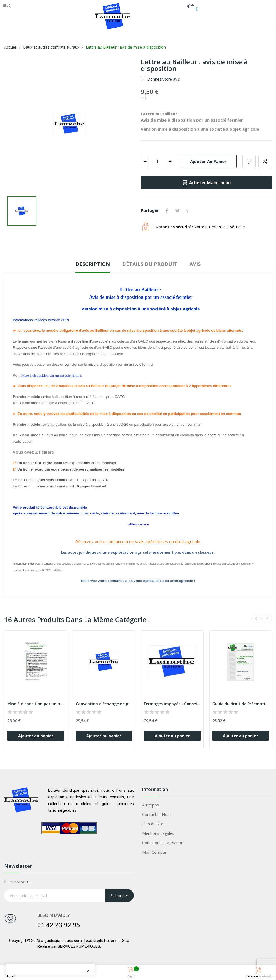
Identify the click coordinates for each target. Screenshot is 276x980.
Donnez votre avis (163, 79)
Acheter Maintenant (206, 182)
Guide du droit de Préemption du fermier (241, 704)
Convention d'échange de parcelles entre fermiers (104, 704)
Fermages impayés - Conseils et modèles (172, 704)
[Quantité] (157, 161)
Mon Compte (154, 852)
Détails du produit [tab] (150, 264)
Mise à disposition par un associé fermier (36, 704)
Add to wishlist (249, 161)
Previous (256, 618)
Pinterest (188, 211)
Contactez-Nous (157, 814)
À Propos (151, 805)
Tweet (178, 211)
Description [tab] (93, 264)
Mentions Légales (158, 833)
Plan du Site (153, 824)
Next (267, 618)
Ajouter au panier (208, 161)
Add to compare (265, 161)
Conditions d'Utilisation (163, 843)
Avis (195, 264)
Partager (167, 211)
